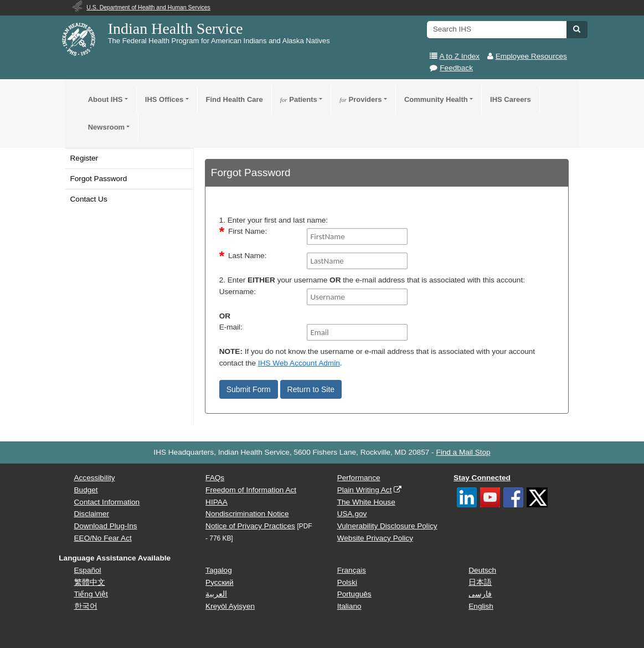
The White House (366, 502)
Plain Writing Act (365, 490)
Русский (219, 582)
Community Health (436, 99)
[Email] (357, 332)
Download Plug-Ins (106, 526)
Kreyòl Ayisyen (230, 606)
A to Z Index (460, 56)
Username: (238, 292)
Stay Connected (482, 478)
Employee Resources (531, 56)
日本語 (480, 582)
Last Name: (248, 256)
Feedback (456, 68)
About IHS (105, 99)
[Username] (357, 297)
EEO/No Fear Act (103, 538)
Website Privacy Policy (375, 538)
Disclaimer (92, 514)
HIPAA (217, 502)
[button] (577, 29)
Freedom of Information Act (251, 490)
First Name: (248, 231)
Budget (86, 490)
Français (352, 570)
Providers (360, 99)
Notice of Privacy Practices (250, 526)
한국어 (86, 606)
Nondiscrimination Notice (247, 514)
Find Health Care (235, 99)
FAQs (215, 478)
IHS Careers (511, 99)
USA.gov (352, 514)
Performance (359, 478)
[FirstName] (357, 236)
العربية (216, 594)
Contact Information (107, 502)
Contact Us (89, 199)
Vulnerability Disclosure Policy (387, 526)
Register (84, 158)
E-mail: (231, 327)
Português (354, 594)
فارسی (480, 594)
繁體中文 (90, 582)
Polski (347, 582)
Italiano (349, 606)
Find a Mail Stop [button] (463, 452)
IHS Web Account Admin (299, 363)
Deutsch (482, 570)
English (481, 606)
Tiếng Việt (91, 594)
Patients (299, 99)
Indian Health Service (176, 29)
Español (88, 570)
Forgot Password (99, 179)
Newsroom (106, 127)
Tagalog (219, 570)
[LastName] (357, 261)
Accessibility (95, 478)
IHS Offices (164, 99)
